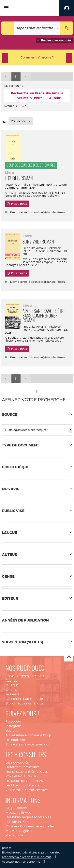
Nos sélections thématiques (27, 772)
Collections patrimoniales (25, 699)
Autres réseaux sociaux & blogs (28, 735)
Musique (12, 685)
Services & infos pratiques (25, 676)
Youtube (12, 731)
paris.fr (6, 848)
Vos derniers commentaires (26, 790)
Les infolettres (16, 740)
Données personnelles (37, 826)
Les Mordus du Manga (22, 785)
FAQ (9, 808)
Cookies (11, 826)
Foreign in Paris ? (18, 822)
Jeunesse (12, 694)
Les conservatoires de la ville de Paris (27, 857)
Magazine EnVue (18, 813)
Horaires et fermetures (22, 767)
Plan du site (14, 835)
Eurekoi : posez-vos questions (28, 744)
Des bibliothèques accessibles (28, 817)
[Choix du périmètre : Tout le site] (7, 28)
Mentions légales (18, 831)
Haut (69, 657)
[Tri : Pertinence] (21, 121)
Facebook (13, 721)
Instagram (13, 726)
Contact (21, 808)
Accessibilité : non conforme (21, 862)
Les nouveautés (17, 762)
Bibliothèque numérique (24, 703)
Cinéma (12, 690)
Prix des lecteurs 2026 (22, 776)
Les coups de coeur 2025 (24, 781)
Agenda (12, 680)
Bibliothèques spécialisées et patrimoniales (31, 852)
